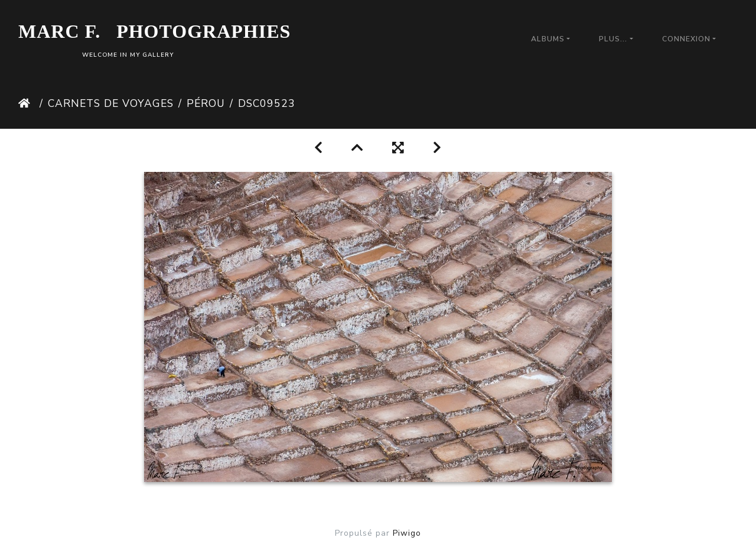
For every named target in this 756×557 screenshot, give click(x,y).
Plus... (613, 39)
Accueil (27, 103)
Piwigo (407, 533)
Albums (548, 39)
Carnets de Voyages (111, 103)
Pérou (206, 103)
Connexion (686, 39)
